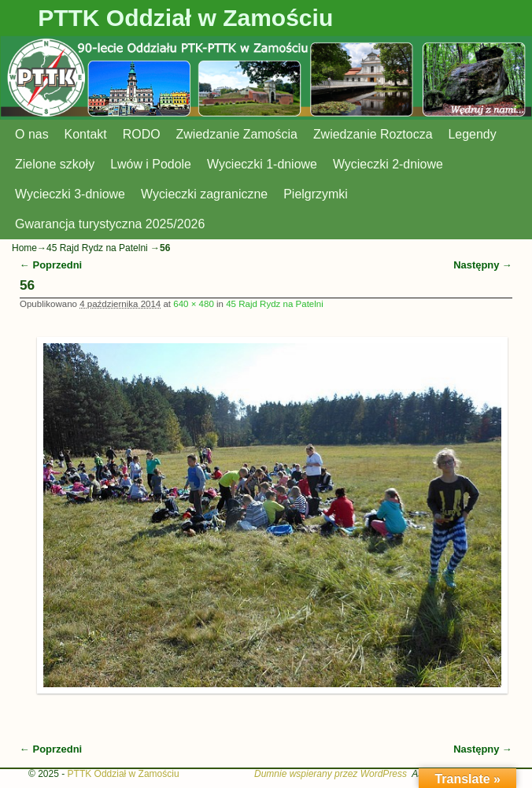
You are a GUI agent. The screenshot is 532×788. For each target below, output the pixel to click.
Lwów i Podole (151, 164)
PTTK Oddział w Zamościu (185, 18)
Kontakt (86, 134)
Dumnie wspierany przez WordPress (331, 774)
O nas (32, 134)
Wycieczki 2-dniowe (388, 164)
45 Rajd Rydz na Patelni (97, 248)
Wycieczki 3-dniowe (70, 194)
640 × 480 (194, 304)
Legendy (473, 134)
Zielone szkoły (55, 164)
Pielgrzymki (316, 194)
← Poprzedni (51, 265)
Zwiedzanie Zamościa (237, 134)
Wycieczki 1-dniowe (262, 164)
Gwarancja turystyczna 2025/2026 (110, 224)
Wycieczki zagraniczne (204, 194)
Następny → (483, 265)
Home (24, 248)
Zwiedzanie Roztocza (373, 134)
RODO (142, 134)
